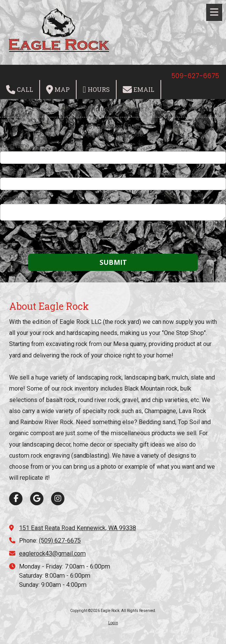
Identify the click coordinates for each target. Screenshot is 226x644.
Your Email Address (26, 172)
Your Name (15, 146)
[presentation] (49, 239)
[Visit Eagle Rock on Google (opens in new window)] (37, 499)
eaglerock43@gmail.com (52, 553)
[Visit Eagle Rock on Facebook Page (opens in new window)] (16, 499)
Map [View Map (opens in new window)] (58, 90)
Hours (96, 90)
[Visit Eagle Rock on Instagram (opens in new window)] (58, 499)
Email (139, 90)
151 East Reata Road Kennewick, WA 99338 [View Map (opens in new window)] (78, 528)
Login (113, 623)
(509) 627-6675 (60, 541)
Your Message (19, 198)
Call (20, 90)
